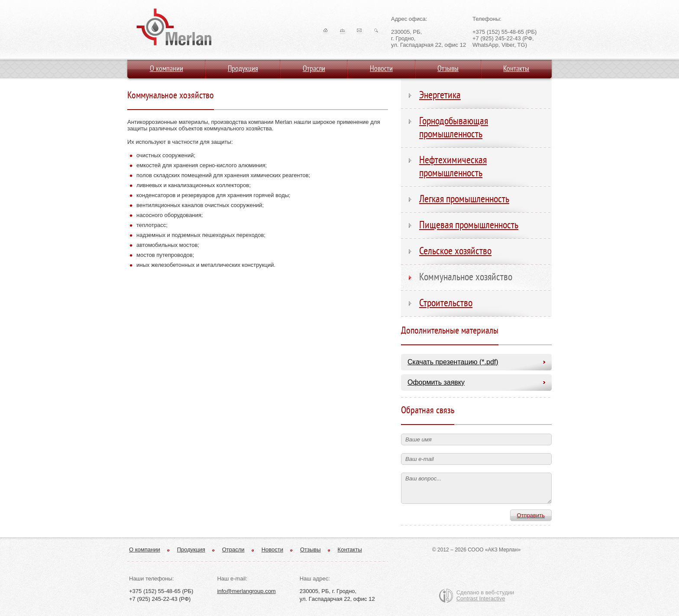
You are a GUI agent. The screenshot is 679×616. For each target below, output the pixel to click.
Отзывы (310, 550)
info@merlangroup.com (246, 591)
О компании (145, 550)
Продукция (191, 550)
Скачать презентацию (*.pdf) (453, 362)
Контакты (350, 550)
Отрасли (233, 550)
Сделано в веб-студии (485, 595)
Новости (272, 550)
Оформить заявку (436, 382)
